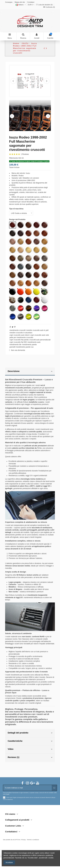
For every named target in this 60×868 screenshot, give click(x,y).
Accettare (9, 862)
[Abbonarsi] (54, 788)
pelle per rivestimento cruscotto (21, 337)
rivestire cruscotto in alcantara (21, 333)
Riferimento (13, 158)
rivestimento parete (29, 345)
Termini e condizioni (33, 840)
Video (30, 749)
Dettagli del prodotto (30, 733)
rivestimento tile (15, 345)
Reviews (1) (30, 757)
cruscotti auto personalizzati (40, 340)
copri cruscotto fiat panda (19, 340)
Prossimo (47, 81)
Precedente (13, 81)
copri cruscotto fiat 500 (18, 342)
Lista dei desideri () (44, 5)
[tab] (30, 372)
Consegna (9, 2)
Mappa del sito (20, 2)
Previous (12, 116)
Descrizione (30, 371)
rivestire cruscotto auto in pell (37, 330)
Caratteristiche (30, 741)
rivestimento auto (34, 342)
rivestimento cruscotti (17, 330)
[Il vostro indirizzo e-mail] (27, 788)
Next (48, 116)
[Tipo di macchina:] (21, 213)
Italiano (21, 5)
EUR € (31, 5)
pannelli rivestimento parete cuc (21, 347)
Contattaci (31, 2)
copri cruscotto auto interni (19, 335)
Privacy (23, 840)
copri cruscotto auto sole (40, 335)
